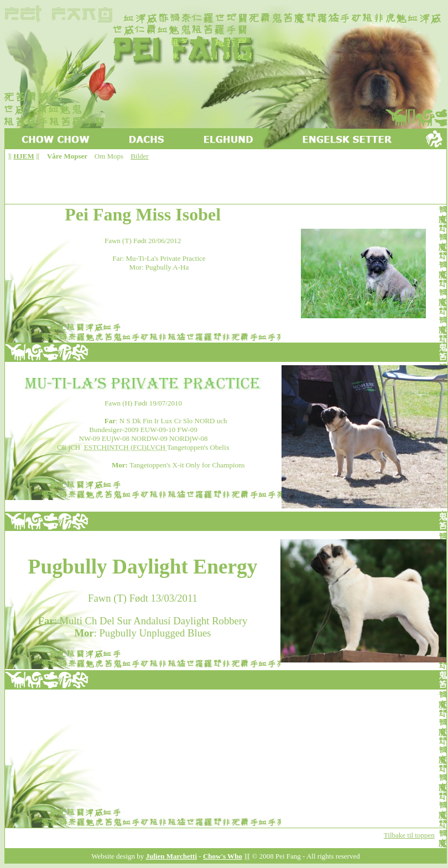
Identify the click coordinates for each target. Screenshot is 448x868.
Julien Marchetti (172, 856)
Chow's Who (223, 856)
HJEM (24, 156)
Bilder (140, 156)
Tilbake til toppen (409, 835)
